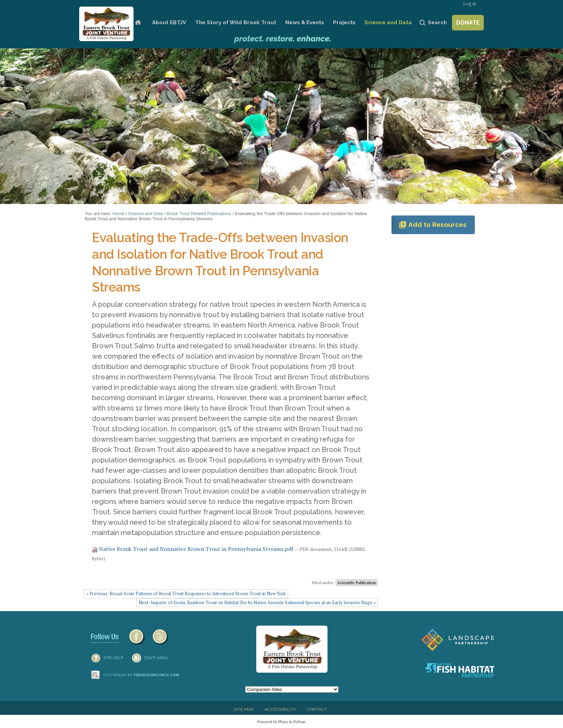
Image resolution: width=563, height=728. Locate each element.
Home (138, 23)
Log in (470, 4)
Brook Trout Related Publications (199, 214)
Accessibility (280, 709)
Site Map (244, 709)
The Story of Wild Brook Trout (236, 22)
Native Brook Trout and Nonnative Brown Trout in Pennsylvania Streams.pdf (193, 549)
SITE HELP (113, 658)
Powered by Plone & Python (281, 722)
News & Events (305, 22)
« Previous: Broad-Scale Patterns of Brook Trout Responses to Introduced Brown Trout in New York (186, 594)
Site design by (141, 675)
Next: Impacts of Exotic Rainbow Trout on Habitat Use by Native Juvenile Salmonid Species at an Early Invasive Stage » (257, 603)
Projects (344, 22)
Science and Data (388, 22)
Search (437, 22)
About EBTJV (169, 22)
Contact (317, 709)
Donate (468, 23)
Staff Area (156, 658)
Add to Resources (432, 225)
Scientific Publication (357, 583)
